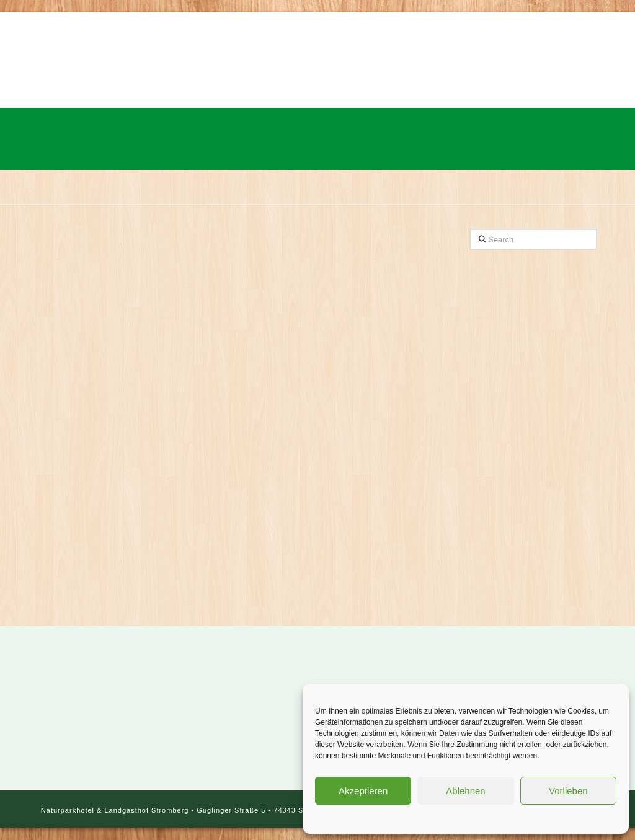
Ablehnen (465, 791)
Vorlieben (568, 791)
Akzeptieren (363, 791)
